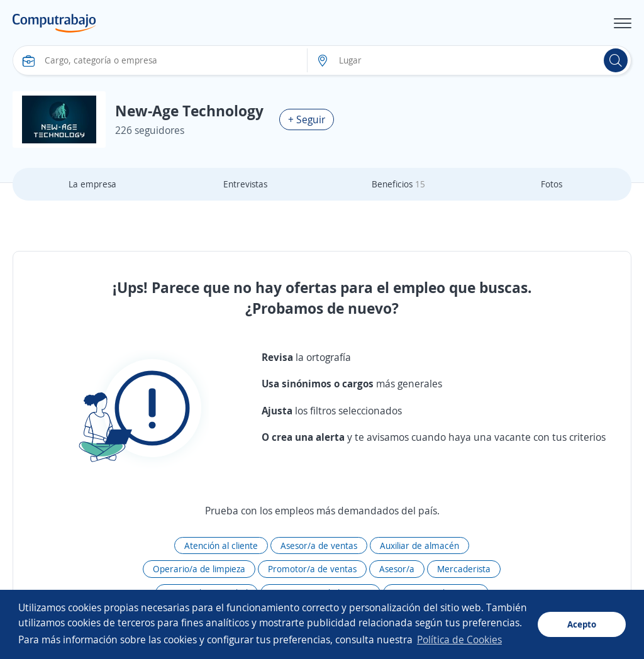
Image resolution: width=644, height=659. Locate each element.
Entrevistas (245, 184)
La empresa (92, 184)
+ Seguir (307, 119)
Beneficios (398, 184)
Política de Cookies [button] (459, 640)
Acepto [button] (582, 624)
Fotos (552, 184)
